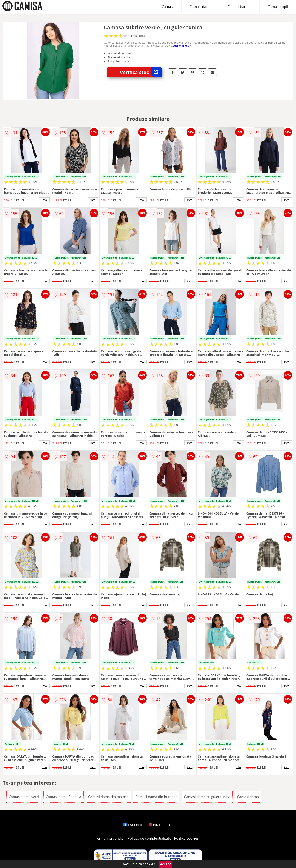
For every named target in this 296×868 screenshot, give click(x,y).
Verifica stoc (141, 72)
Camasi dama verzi (24, 797)
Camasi (168, 7)
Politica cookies (187, 838)
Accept (165, 864)
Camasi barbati (239, 7)
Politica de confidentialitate (150, 838)
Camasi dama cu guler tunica (207, 797)
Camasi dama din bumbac (156, 797)
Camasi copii (278, 7)
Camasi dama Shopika (63, 797)
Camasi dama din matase (108, 797)
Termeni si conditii (110, 838)
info (44, 200)
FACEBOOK (135, 825)
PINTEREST (159, 825)
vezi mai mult (182, 46)
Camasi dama (200, 7)
